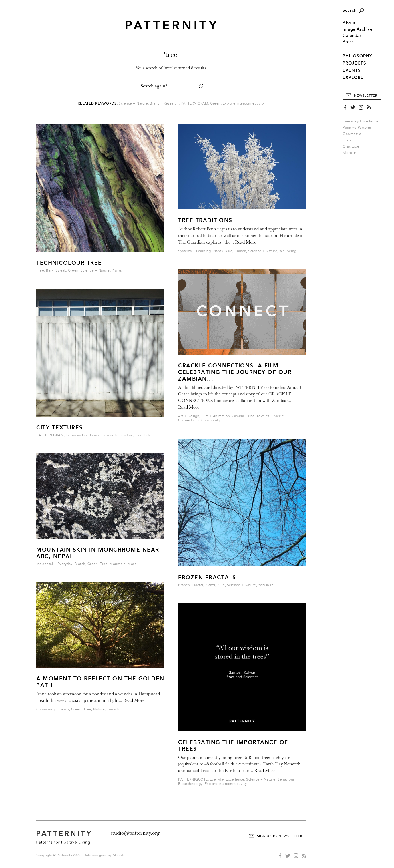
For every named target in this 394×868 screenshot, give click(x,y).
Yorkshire (266, 585)
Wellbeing (288, 251)
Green (215, 104)
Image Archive (358, 29)
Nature (99, 709)
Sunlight (114, 709)
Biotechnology (190, 784)
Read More (134, 700)
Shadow (126, 435)
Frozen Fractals (207, 577)
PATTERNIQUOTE (193, 780)
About (349, 23)
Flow (347, 140)
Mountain (118, 564)
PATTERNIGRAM (194, 104)
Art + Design (189, 416)
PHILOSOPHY (357, 56)
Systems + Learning (194, 251)
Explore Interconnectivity (244, 104)
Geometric (352, 134)
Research (171, 104)
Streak (61, 271)
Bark (50, 271)
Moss (132, 564)
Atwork (118, 855)
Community (46, 709)
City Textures (60, 428)
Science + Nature (133, 104)
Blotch (80, 564)
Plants (117, 271)
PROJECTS (354, 63)
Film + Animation (216, 416)
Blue (229, 251)
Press (348, 42)
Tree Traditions (205, 220)
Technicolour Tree (69, 263)
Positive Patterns (357, 128)
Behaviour (286, 780)
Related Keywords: (98, 104)
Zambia (238, 416)
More (349, 153)
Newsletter (366, 96)
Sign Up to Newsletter (280, 836)
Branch (156, 104)
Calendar (352, 36)
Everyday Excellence (361, 121)
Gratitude (351, 146)
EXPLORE (353, 77)
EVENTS (352, 70)
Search (349, 10)
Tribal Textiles (258, 416)
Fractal (198, 585)
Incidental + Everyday (54, 564)
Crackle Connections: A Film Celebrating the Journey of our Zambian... (235, 372)
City (148, 435)
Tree (40, 271)
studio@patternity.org (135, 833)
